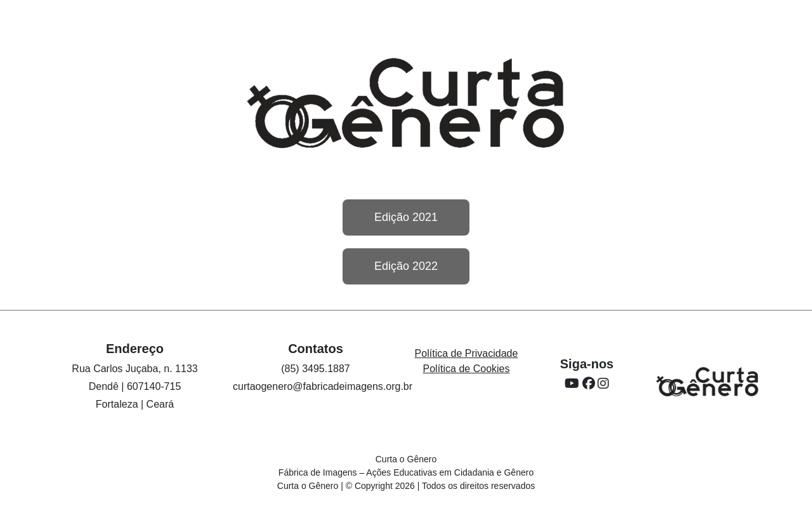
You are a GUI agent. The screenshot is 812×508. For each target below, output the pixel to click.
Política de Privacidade (467, 353)
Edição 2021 (406, 217)
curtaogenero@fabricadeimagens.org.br (323, 386)
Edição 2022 (406, 266)
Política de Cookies (467, 369)
